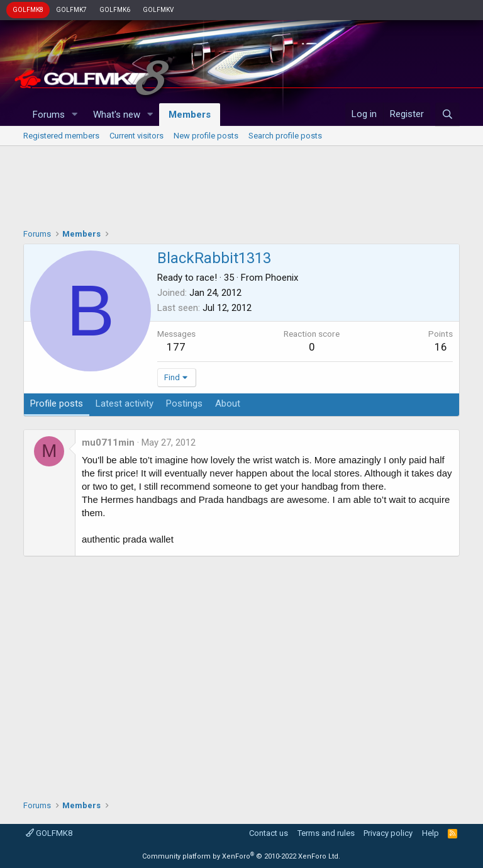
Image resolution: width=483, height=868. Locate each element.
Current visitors (136, 136)
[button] (75, 115)
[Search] (447, 115)
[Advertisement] (241, 184)
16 (441, 347)
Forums (49, 115)
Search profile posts (285, 136)
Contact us (269, 833)
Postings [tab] (184, 403)
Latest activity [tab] (125, 403)
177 (176, 347)
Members (190, 115)
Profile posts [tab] (57, 403)
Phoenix (282, 278)
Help (430, 833)
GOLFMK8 (28, 10)
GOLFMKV (158, 10)
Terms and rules (326, 833)
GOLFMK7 (71, 10)
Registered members (61, 136)
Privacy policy (388, 833)
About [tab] (228, 403)
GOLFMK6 (115, 10)
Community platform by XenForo (241, 856)
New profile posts (206, 136)
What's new (117, 115)
